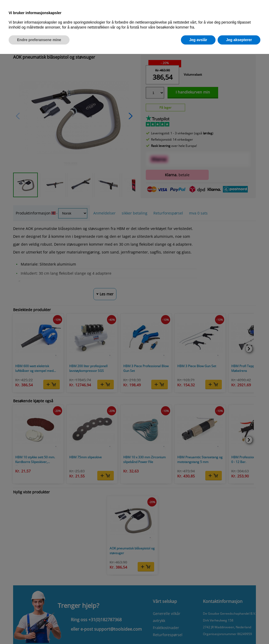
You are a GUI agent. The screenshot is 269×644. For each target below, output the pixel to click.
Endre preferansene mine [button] (39, 40)
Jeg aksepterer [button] (239, 40)
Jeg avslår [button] (198, 40)
